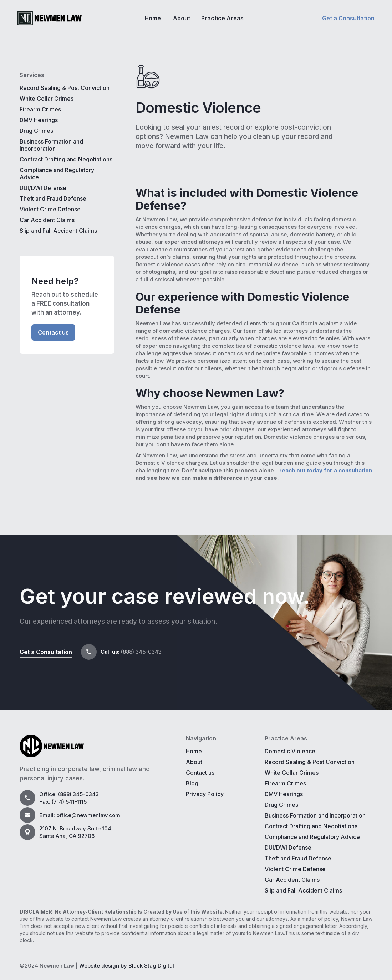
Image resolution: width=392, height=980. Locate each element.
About (182, 18)
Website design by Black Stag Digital (127, 966)
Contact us (53, 332)
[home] (50, 18)
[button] (225, 18)
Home (153, 18)
